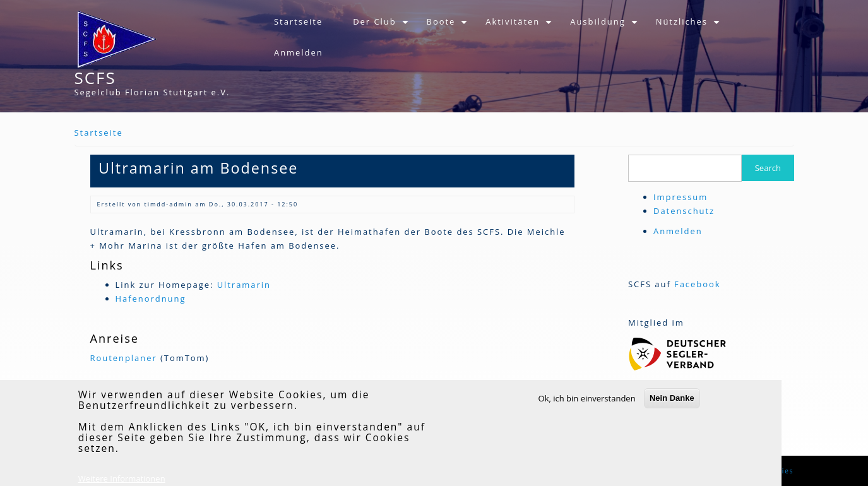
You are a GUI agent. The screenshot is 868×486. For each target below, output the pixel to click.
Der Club (382, 27)
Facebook (697, 284)
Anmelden (299, 52)
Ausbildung (605, 27)
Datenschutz (684, 211)
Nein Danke (672, 406)
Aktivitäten (520, 27)
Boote (449, 27)
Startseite (298, 21)
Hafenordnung (151, 299)
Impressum (681, 197)
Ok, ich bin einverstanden (587, 406)
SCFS (95, 78)
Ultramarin (244, 285)
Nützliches (689, 27)
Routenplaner (124, 358)
